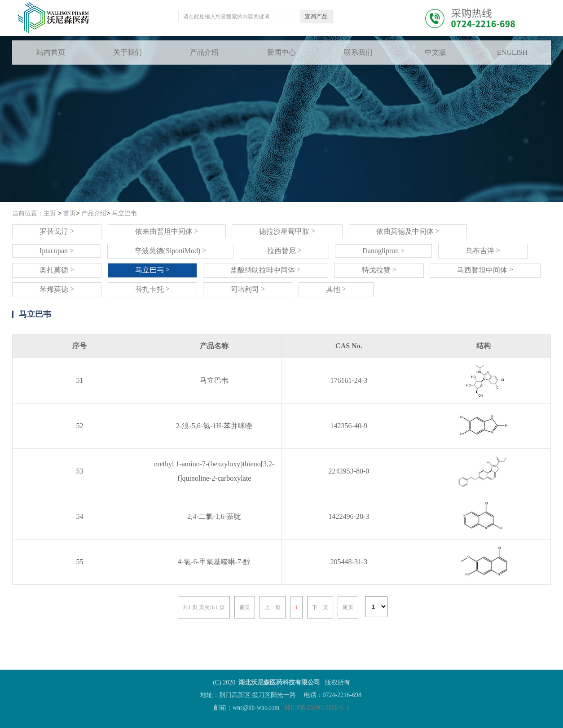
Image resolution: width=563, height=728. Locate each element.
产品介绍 (94, 213)
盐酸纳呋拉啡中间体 (266, 270)
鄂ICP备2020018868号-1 (317, 708)
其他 (336, 289)
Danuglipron (383, 251)
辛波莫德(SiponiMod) (171, 250)
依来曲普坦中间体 (167, 231)
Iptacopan (57, 251)
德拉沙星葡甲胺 (287, 231)
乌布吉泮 (483, 250)
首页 (70, 213)
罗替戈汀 (57, 231)
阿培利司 (248, 289)
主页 (50, 213)
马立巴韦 (124, 213)
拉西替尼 (284, 250)
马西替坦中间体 (485, 270)
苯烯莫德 (57, 289)
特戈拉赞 (379, 270)
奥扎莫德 (57, 270)
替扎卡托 (152, 289)
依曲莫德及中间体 (408, 231)
